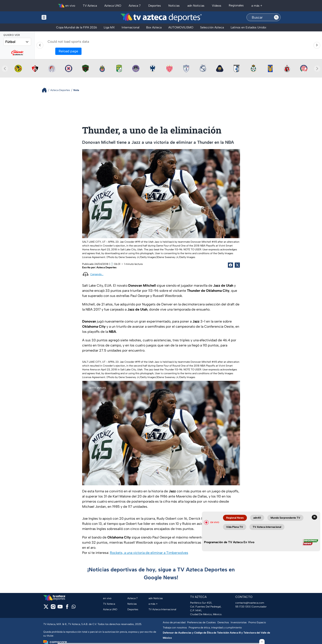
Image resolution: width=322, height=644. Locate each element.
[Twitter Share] (237, 265)
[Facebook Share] (230, 265)
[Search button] (276, 17)
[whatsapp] (74, 608)
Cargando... (97, 274)
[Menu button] (59, 17)
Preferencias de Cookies (201, 622)
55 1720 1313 (243, 607)
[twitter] (46, 608)
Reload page (68, 51)
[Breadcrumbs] (46, 90)
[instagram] (53, 608)
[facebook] (67, 608)
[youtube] (60, 608)
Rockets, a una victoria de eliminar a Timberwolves (149, 553)
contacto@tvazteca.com (250, 603)
